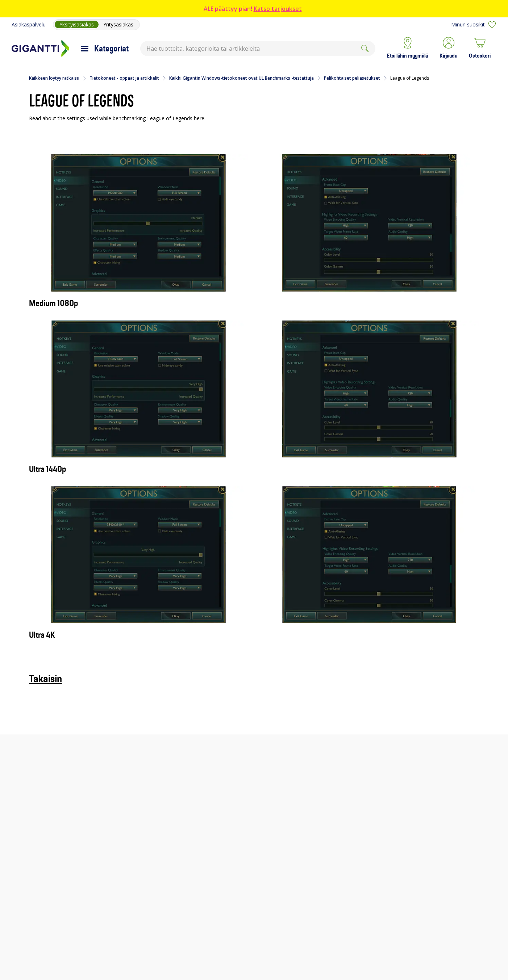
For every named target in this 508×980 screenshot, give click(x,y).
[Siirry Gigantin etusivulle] (40, 49)
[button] (448, 49)
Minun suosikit (474, 25)
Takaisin (45, 679)
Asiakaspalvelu (29, 24)
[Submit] (365, 49)
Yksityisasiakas (77, 24)
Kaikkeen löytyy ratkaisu (54, 78)
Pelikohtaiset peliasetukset (352, 78)
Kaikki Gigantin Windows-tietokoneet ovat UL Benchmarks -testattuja (241, 78)
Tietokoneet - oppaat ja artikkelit (124, 78)
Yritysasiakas (118, 24)
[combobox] (258, 49)
